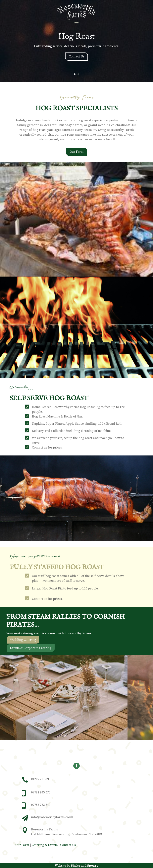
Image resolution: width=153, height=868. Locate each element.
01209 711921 (40, 779)
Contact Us (76, 56)
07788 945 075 (41, 792)
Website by (76, 866)
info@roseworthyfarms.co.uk (52, 817)
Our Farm (77, 158)
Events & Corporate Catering (31, 654)
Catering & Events (45, 845)
